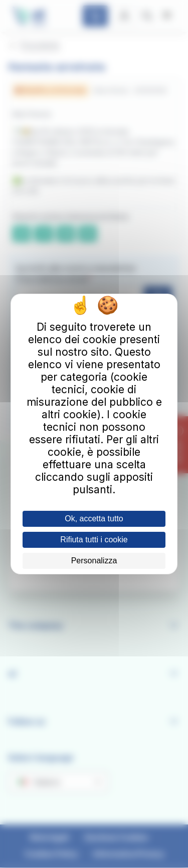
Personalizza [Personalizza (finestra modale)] (94, 561)
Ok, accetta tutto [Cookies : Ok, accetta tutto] (94, 519)
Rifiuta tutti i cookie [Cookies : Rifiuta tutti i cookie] (94, 540)
